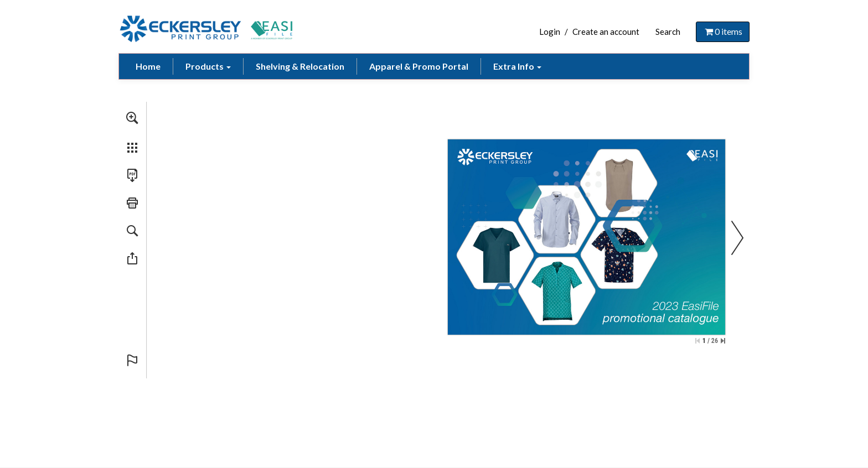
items (723, 31)
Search (668, 32)
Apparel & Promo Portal (419, 66)
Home (148, 66)
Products (208, 66)
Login (550, 32)
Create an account (606, 32)
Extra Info (517, 66)
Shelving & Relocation (300, 66)
